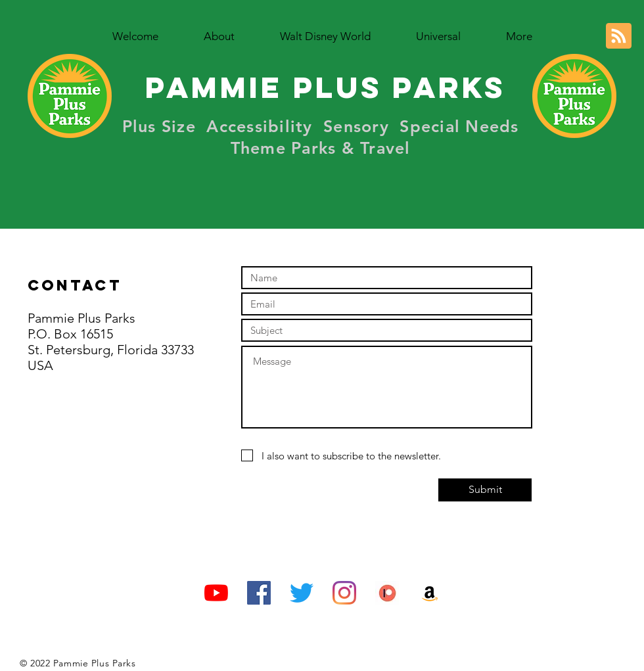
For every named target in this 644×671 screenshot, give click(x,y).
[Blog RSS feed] (619, 36)
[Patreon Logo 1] (387, 593)
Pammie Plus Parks (325, 87)
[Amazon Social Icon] (430, 593)
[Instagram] (344, 593)
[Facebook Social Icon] (259, 593)
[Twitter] (302, 593)
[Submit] (485, 490)
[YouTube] (216, 593)
